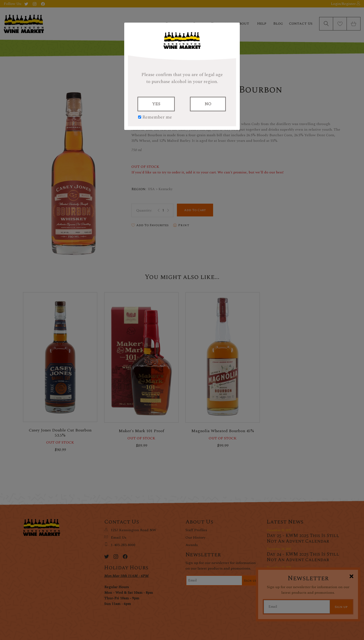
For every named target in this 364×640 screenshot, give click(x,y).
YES (156, 104)
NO (208, 104)
